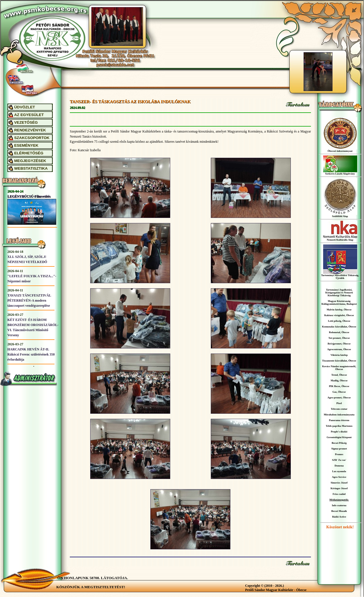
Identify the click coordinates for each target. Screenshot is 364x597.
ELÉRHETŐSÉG (29, 153)
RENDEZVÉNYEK (30, 130)
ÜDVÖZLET (25, 107)
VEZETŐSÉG (26, 122)
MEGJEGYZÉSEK (30, 161)
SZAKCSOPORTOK (32, 138)
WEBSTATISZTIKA (31, 168)
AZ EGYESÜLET (29, 115)
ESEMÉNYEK (26, 145)
